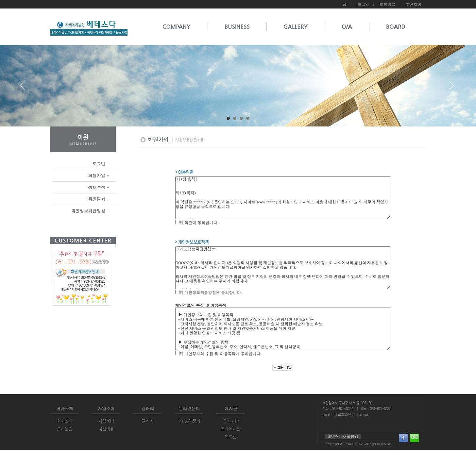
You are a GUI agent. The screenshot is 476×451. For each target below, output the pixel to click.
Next (451, 88)
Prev (25, 88)
